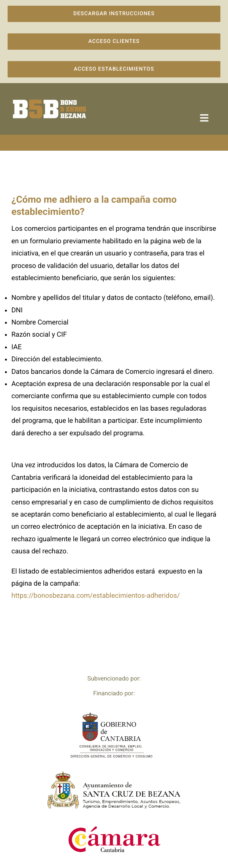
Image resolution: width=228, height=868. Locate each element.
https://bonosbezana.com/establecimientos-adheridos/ (96, 596)
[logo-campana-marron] (49, 102)
